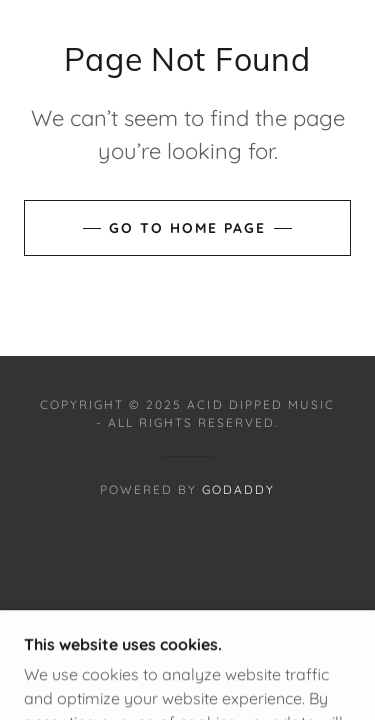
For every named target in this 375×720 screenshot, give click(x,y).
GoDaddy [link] (238, 489)
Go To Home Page (187, 228)
